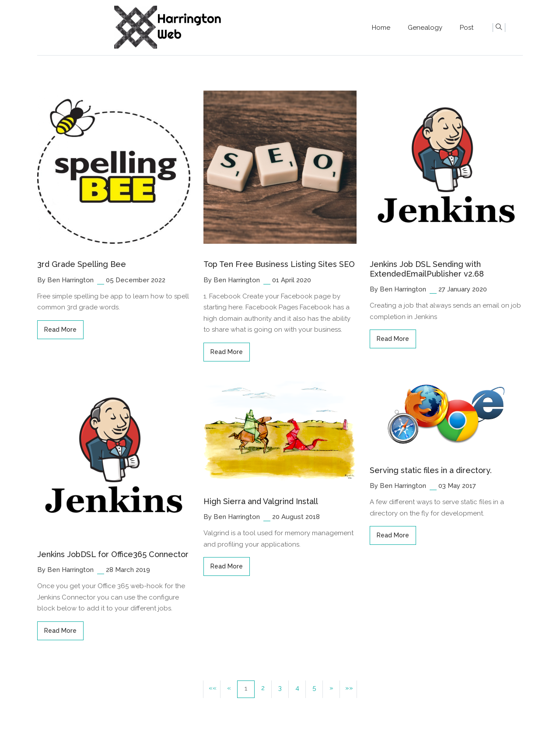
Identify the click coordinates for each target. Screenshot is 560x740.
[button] (331, 689)
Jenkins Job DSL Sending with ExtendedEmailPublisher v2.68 (427, 269)
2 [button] (263, 688)
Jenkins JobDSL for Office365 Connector (113, 554)
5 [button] (314, 688)
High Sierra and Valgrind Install (261, 501)
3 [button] (280, 688)
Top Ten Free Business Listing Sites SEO (279, 264)
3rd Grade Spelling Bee (82, 264)
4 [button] (297, 688)
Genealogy (425, 28)
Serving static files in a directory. (431, 470)
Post (467, 28)
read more (60, 330)
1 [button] (246, 688)
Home (381, 28)
